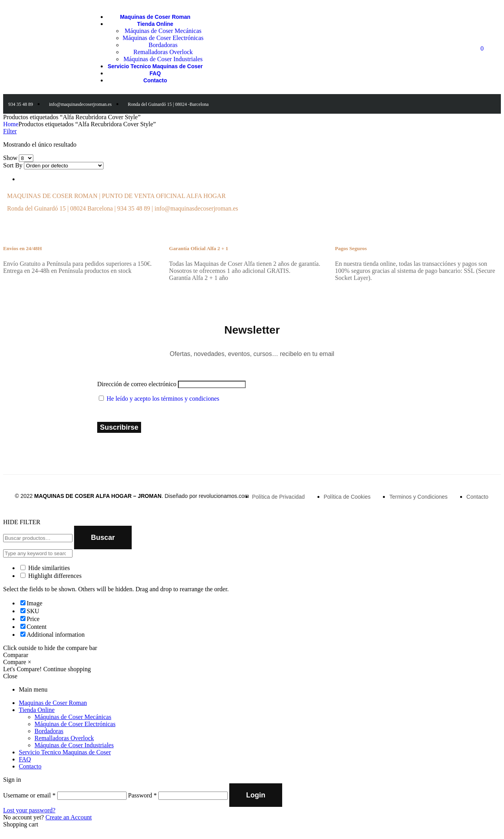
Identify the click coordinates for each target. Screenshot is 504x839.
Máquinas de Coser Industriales (74, 745)
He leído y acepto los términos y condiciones (163, 399)
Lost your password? (29, 810)
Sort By (13, 165)
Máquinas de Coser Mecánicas (73, 717)
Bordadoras (49, 731)
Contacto (30, 766)
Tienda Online (37, 710)
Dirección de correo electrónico (137, 384)
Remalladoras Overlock (64, 738)
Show (10, 158)
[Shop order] (64, 166)
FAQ (25, 759)
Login (256, 795)
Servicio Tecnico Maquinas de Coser (65, 752)
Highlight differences (51, 576)
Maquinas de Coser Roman (53, 703)
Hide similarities (45, 568)
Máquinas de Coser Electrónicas (75, 724)
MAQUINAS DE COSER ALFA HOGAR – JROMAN (98, 496)
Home (11, 124)
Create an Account (69, 817)
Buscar (103, 538)
